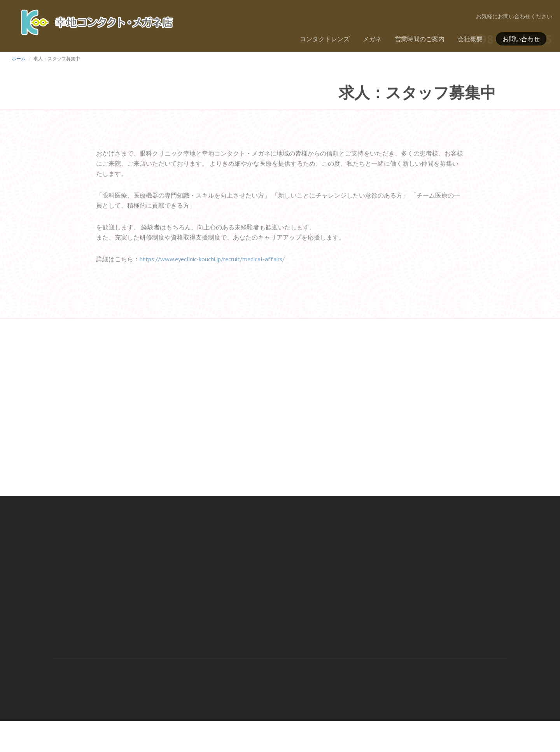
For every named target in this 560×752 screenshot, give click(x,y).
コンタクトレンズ (325, 39)
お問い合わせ (521, 39)
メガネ (372, 39)
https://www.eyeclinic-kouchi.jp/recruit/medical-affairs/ (212, 264)
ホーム (19, 59)
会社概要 (470, 39)
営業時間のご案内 (420, 39)
